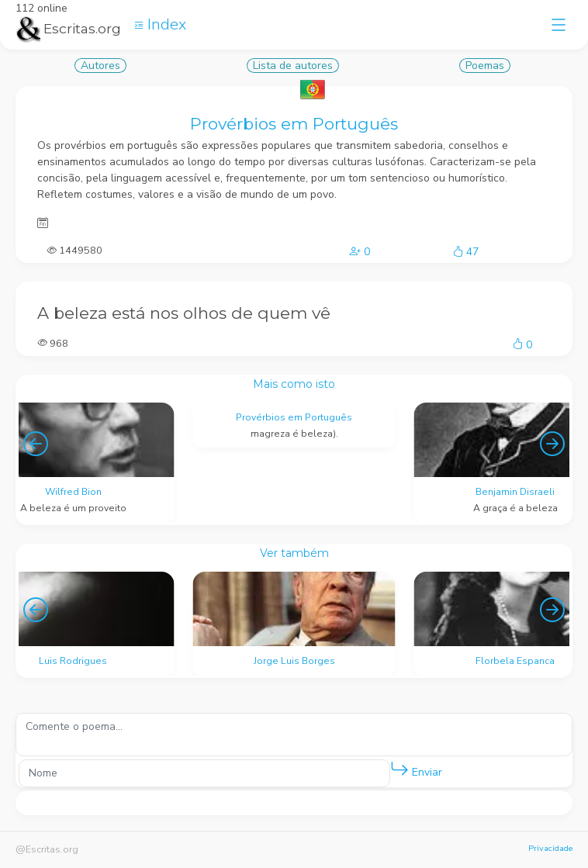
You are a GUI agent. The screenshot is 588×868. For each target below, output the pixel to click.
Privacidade (550, 848)
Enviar (416, 769)
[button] (399, 769)
